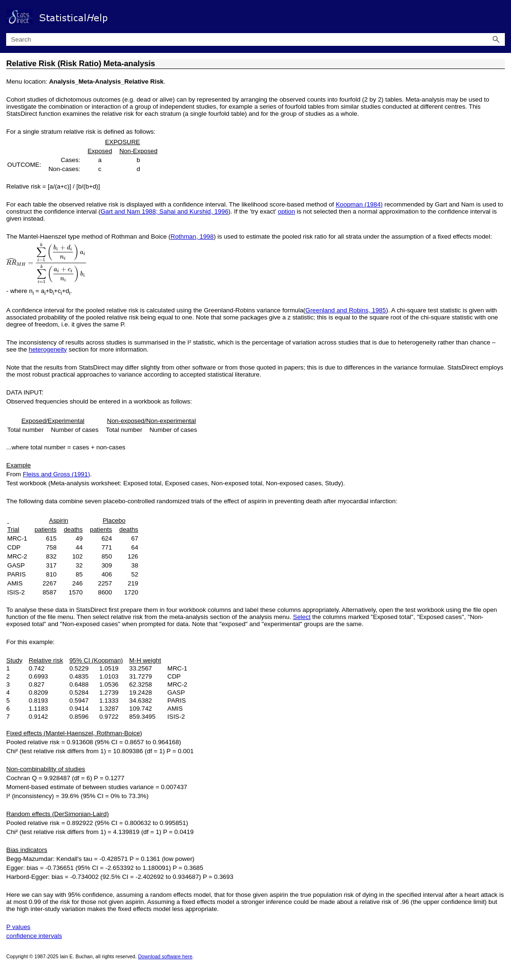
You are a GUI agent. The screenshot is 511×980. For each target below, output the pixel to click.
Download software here (165, 956)
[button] (496, 39)
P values (18, 927)
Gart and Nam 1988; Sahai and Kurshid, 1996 (165, 211)
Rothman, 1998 (192, 236)
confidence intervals (34, 936)
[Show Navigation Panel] (500, 17)
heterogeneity (48, 349)
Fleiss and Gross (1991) (56, 474)
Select (302, 617)
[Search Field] (255, 39)
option (286, 211)
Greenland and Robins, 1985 (346, 310)
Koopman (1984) (359, 204)
